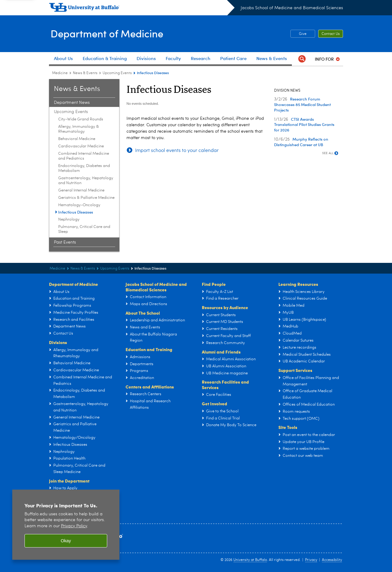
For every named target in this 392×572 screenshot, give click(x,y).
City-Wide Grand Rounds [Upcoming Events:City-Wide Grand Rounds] (81, 119)
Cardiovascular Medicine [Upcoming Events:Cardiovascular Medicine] (81, 146)
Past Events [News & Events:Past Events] (65, 242)
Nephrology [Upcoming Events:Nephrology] (69, 220)
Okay (66, 541)
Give (303, 34)
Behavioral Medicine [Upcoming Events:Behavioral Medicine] (77, 139)
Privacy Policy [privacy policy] (74, 526)
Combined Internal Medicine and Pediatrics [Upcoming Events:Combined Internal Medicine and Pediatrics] (84, 156)
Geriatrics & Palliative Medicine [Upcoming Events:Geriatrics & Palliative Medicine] (86, 198)
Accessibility (332, 560)
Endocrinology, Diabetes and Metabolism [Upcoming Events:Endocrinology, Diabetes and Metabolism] (84, 168)
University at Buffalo (250, 560)
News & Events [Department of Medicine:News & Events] (85, 73)
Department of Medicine (111, 33)
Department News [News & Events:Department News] (72, 103)
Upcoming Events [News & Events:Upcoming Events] (117, 73)
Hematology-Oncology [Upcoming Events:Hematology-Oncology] (79, 205)
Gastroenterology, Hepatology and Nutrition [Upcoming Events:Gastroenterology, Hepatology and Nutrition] (86, 181)
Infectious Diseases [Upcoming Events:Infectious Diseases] (76, 212)
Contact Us (331, 34)
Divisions (58, 342)
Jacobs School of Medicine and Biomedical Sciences (292, 8)
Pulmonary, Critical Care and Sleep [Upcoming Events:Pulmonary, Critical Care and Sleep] (84, 229)
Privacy (311, 560)
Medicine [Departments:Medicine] (60, 73)
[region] (66, 525)
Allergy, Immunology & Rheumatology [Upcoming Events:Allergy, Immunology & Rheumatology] (79, 129)
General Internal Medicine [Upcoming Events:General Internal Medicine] (81, 190)
